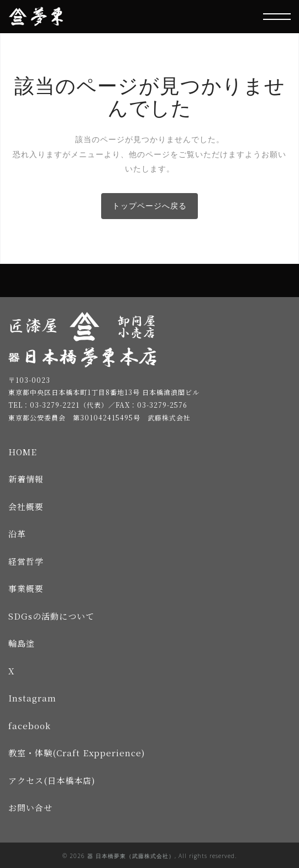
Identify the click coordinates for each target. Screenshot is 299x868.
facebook (30, 726)
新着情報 (26, 479)
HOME (23, 452)
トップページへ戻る (149, 206)
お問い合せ (30, 807)
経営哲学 (26, 561)
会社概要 (26, 506)
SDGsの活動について (51, 616)
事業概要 (26, 588)
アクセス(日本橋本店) (52, 780)
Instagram (32, 698)
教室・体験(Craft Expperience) (77, 753)
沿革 (17, 534)
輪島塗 (22, 643)
